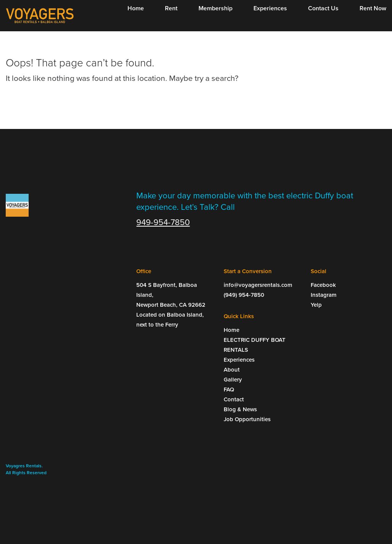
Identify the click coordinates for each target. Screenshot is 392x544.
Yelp (316, 305)
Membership (215, 8)
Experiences (270, 8)
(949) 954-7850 (244, 295)
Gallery (233, 380)
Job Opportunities (247, 419)
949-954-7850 (163, 222)
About (232, 370)
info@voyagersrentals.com (258, 285)
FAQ (229, 389)
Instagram (324, 295)
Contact (234, 399)
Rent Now (373, 8)
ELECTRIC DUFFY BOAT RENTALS (255, 345)
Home (136, 8)
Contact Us (323, 8)
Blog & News (240, 409)
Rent (171, 8)
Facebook (323, 285)
